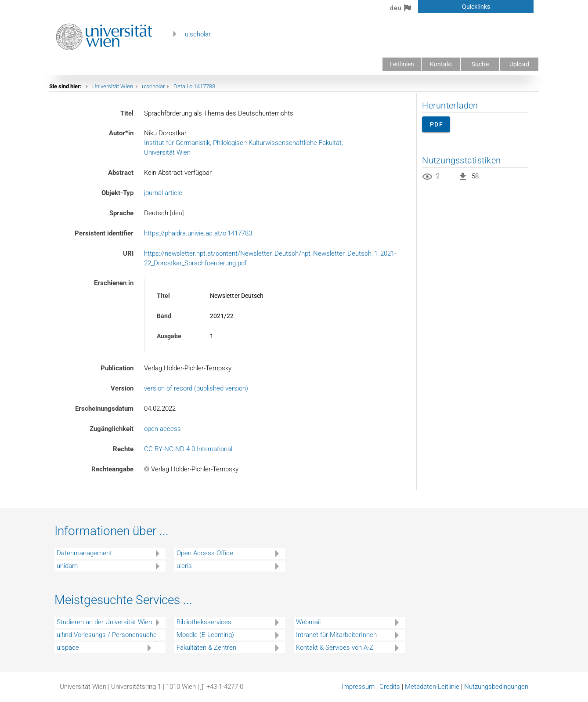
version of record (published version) (196, 388)
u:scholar (198, 34)
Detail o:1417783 (194, 86)
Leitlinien (402, 64)
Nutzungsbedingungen (496, 687)
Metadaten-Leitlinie (432, 687)
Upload (519, 64)
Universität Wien (113, 86)
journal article (163, 193)
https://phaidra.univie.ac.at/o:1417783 (198, 233)
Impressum (358, 687)
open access (162, 429)
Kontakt (441, 64)
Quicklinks (476, 7)
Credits (390, 687)
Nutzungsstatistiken (461, 160)
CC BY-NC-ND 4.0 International (188, 449)
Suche (480, 64)
